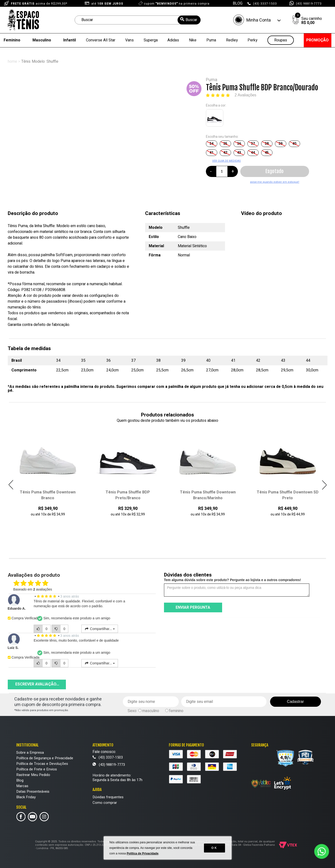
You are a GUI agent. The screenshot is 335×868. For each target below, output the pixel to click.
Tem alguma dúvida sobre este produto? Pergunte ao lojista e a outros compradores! (233, 580)
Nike (193, 40)
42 (225, 153)
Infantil (70, 40)
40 (294, 144)
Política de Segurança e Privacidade (45, 758)
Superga (151, 40)
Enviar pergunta (193, 607)
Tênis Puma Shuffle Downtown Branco (48, 495)
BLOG (238, 3)
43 (239, 153)
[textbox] (138, 20)
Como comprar (105, 803)
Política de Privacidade (143, 853)
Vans (129, 40)
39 (280, 144)
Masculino (42, 40)
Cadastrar (295, 702)
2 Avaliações (246, 95)
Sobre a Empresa (30, 753)
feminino (176, 711)
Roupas (281, 40)
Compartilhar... (100, 629)
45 (267, 153)
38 (267, 144)
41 (211, 153)
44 (253, 153)
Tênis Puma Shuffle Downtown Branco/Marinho (208, 495)
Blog (20, 780)
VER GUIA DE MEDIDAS (226, 161)
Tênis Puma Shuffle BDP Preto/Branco (128, 495)
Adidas (173, 40)
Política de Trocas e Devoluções (42, 764)
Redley (232, 40)
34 (211, 144)
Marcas (22, 786)
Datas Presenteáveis (33, 791)
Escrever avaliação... (37, 684)
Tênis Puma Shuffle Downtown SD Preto (288, 495)
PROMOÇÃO (317, 40)
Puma (211, 40)
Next (324, 485)
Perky (253, 40)
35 (225, 144)
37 (253, 144)
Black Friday (26, 797)
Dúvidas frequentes (108, 797)
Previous (11, 485)
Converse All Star (101, 40)
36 (239, 144)
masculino (151, 711)
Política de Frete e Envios (37, 769)
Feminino (12, 40)
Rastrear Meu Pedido (33, 775)
